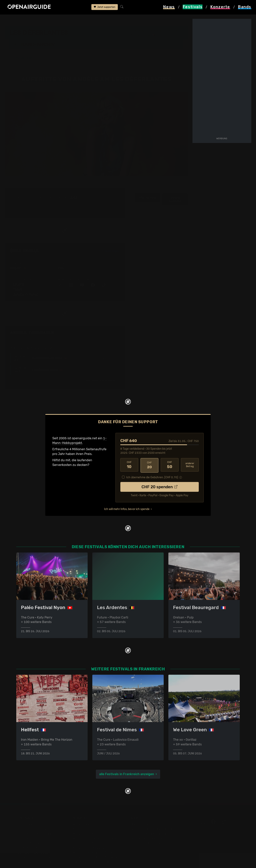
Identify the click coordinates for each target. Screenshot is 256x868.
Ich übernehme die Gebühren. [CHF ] (152, 462)
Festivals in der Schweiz (34, 814)
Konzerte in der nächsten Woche (97, 823)
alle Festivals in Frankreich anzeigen (127, 759)
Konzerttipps (83, 809)
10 (129, 450)
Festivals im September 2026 (38, 842)
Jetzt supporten (105, 7)
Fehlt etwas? (113, 318)
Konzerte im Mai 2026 (89, 828)
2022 (74, 183)
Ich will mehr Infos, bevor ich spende (127, 493)
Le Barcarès (144, 35)
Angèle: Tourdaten (32, 318)
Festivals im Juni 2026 (33, 833)
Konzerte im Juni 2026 (90, 833)
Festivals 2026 (27, 823)
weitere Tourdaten (175, 185)
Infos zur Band (147, 183)
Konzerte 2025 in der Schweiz (95, 837)
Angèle (113, 20)
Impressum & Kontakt (146, 828)
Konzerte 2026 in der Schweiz (95, 842)
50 (170, 450)
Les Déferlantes (71, 20)
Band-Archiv (96, 20)
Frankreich (48, 20)
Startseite (12, 20)
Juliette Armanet (25, 280)
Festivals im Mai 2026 (32, 828)
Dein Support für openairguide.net (156, 814)
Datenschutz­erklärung (147, 823)
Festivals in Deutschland (34, 819)
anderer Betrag (190, 450)
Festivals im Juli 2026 (32, 837)
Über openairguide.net (147, 809)
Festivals (30, 20)
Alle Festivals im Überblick (35, 847)
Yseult (17, 275)
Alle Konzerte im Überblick (93, 847)
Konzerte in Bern (86, 819)
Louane (18, 269)
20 (149, 450)
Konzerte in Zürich (87, 814)
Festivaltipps (26, 809)
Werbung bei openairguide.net (153, 819)
